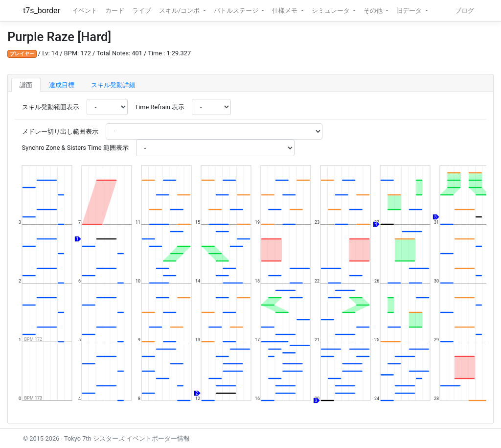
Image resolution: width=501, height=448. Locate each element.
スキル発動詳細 (113, 85)
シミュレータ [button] (331, 11)
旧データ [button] (410, 11)
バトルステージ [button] (237, 11)
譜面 (26, 85)
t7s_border (42, 11)
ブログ (465, 11)
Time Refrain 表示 (160, 107)
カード (115, 11)
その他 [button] (374, 11)
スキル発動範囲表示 (51, 107)
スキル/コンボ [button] (180, 11)
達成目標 (62, 85)
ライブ (142, 11)
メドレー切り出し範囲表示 (60, 131)
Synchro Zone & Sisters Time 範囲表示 (75, 148)
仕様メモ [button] (285, 11)
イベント (85, 11)
